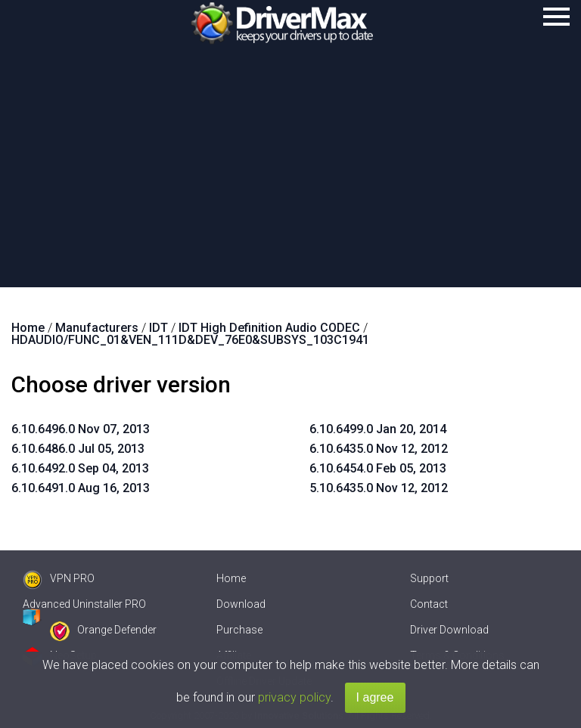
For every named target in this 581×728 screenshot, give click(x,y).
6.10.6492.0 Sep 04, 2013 (80, 468)
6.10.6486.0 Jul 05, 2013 (78, 449)
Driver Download (449, 630)
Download (241, 604)
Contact (429, 604)
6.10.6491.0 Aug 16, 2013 (81, 488)
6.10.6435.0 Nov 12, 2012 (379, 449)
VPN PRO (59, 578)
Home (231, 578)
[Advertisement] (290, 174)
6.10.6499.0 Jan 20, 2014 (378, 429)
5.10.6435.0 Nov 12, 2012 (379, 488)
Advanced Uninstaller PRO (84, 604)
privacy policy (294, 697)
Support (429, 578)
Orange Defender (103, 630)
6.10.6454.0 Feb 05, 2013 (378, 468)
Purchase (239, 630)
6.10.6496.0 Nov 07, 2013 (81, 429)
